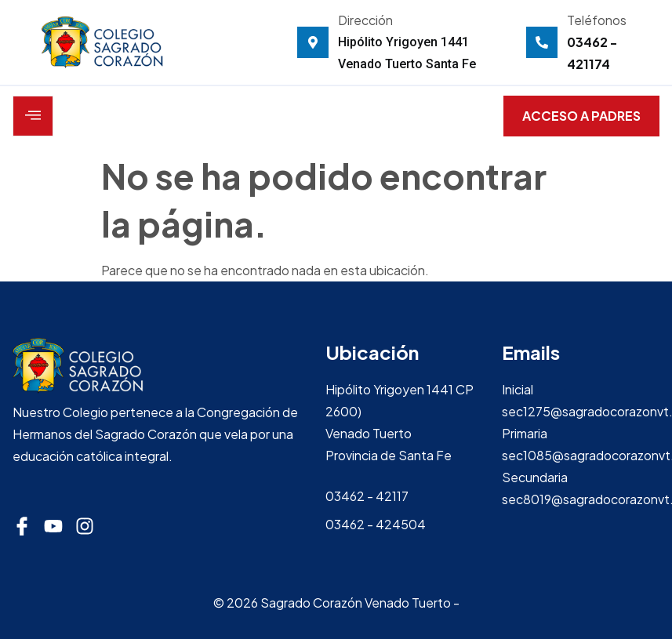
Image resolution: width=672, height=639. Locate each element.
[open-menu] (33, 116)
